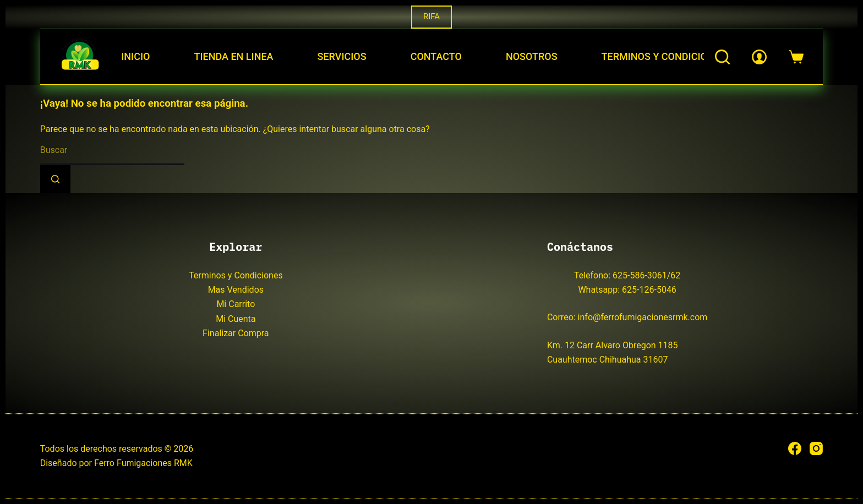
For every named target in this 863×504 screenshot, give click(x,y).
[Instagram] (816, 448)
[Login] (759, 57)
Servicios (342, 56)
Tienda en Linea (233, 56)
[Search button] (55, 179)
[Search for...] (112, 151)
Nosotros (532, 56)
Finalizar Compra (236, 333)
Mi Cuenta (236, 319)
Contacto (436, 56)
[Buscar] (722, 57)
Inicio (135, 56)
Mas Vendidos (236, 290)
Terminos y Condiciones (664, 56)
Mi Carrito (236, 304)
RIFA (431, 17)
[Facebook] (795, 448)
